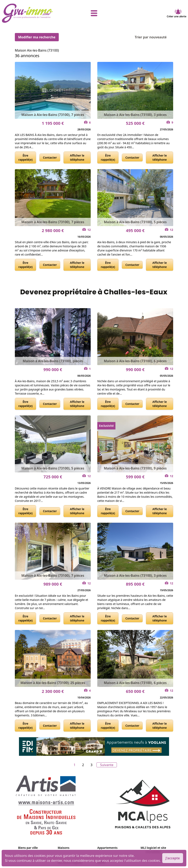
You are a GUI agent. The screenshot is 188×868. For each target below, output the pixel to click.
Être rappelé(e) (25, 157)
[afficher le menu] (94, 13)
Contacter (50, 157)
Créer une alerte (177, 13)
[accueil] (32, 13)
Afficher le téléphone (77, 157)
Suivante (107, 765)
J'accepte (173, 858)
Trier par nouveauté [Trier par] (154, 37)
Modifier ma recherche (37, 37)
